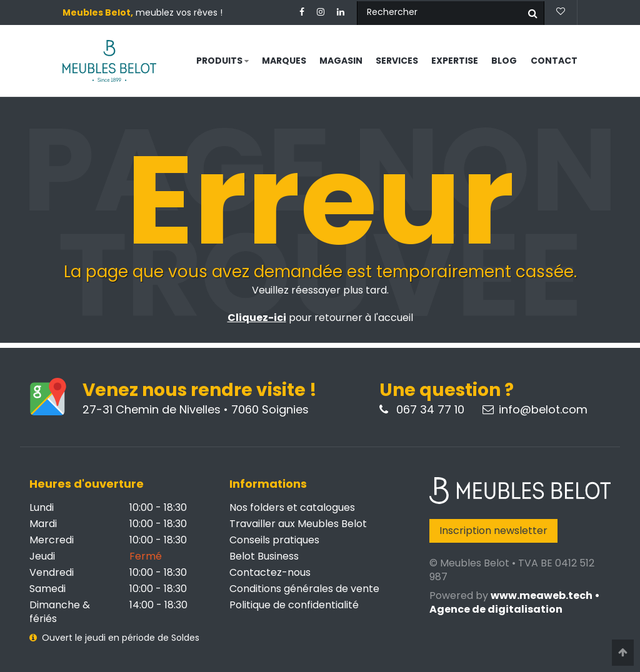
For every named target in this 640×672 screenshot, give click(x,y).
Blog (504, 61)
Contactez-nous (270, 572)
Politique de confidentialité (294, 605)
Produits (222, 61)
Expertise (455, 61)
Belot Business (264, 556)
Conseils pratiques (274, 540)
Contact (554, 61)
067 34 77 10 (422, 410)
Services (397, 61)
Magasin (341, 61)
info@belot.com (535, 410)
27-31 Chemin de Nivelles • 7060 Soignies (196, 410)
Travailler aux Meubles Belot (298, 524)
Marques (284, 61)
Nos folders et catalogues (292, 507)
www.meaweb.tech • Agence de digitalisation (515, 602)
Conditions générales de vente (304, 589)
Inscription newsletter (493, 531)
